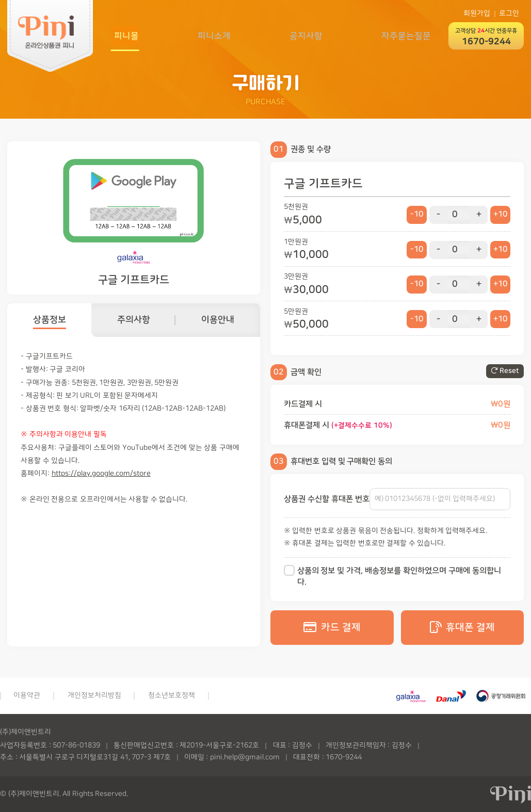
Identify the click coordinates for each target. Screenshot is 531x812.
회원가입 (477, 13)
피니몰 (123, 35)
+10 (500, 215)
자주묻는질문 (406, 35)
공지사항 (305, 35)
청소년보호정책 (172, 695)
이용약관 (27, 695)
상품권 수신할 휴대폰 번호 (327, 499)
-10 (416, 215)
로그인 (509, 13)
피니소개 (212, 35)
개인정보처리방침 (94, 695)
